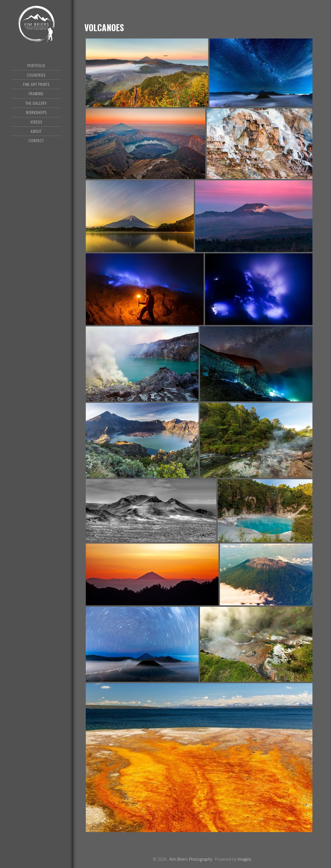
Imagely (244, 859)
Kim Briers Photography (36, 27)
